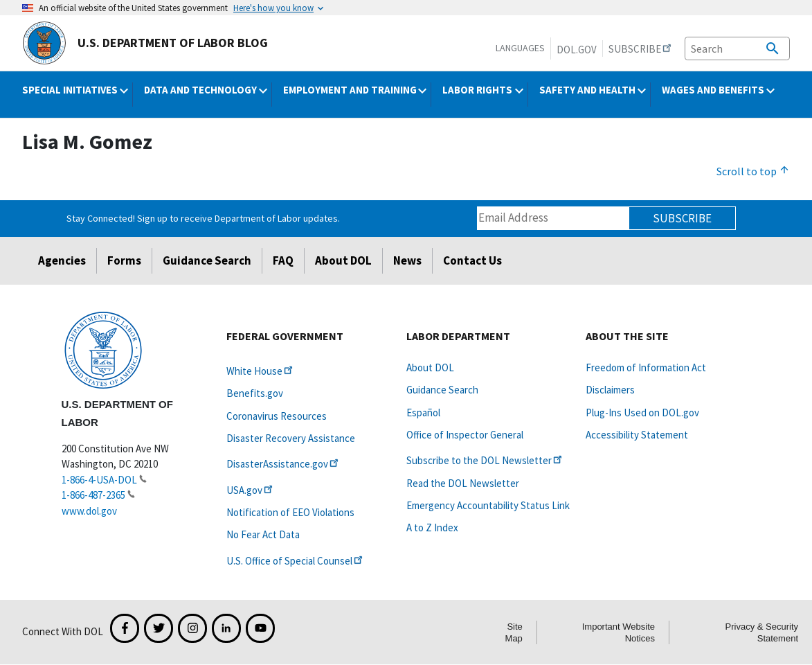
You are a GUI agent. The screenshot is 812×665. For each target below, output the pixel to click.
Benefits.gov (255, 393)
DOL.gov (577, 50)
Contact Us (472, 260)
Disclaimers (610, 390)
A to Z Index (432, 527)
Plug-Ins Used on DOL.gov (642, 413)
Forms (124, 260)
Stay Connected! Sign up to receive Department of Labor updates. (203, 218)
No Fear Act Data (263, 534)
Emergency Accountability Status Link (488, 505)
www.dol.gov (89, 511)
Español (423, 413)
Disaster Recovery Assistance (291, 438)
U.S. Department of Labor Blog (145, 43)
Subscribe (682, 218)
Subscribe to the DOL (485, 460)
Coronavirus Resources (277, 416)
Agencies (62, 260)
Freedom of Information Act (646, 367)
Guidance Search (207, 260)
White (261, 371)
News (407, 260)
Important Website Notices (619, 632)
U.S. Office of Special (296, 561)
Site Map (514, 632)
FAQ (283, 260)
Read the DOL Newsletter (463, 483)
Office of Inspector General (465, 435)
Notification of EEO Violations (290, 512)
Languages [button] (520, 48)
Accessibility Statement (637, 435)
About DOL (343, 260)
